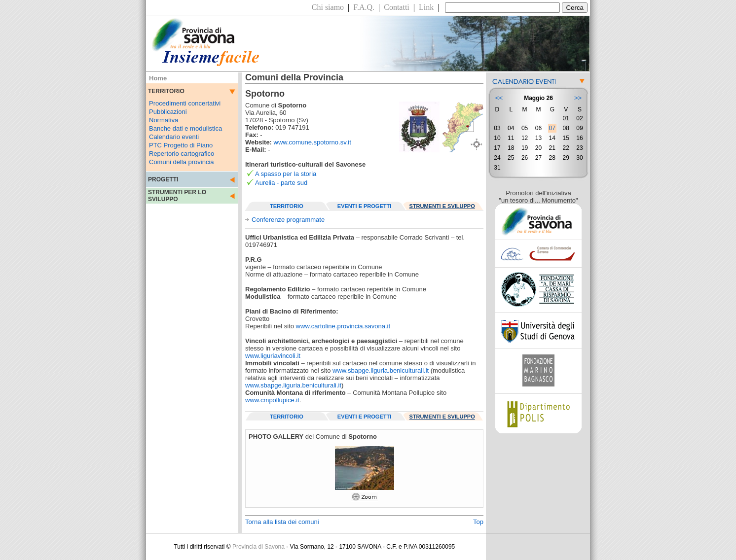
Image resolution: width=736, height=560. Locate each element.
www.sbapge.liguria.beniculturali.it (381, 370)
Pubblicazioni (168, 112)
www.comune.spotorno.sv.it (313, 142)
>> (578, 98)
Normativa (164, 120)
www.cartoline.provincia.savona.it (343, 326)
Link (426, 7)
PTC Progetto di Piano (181, 145)
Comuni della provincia (182, 162)
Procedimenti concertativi (185, 103)
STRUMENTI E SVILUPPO (442, 206)
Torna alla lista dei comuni (282, 522)
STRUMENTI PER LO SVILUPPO (177, 196)
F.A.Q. (364, 7)
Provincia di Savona (258, 547)
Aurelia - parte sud (281, 183)
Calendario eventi (174, 137)
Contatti (397, 7)
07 (552, 128)
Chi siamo (328, 7)
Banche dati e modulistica (185, 128)
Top (478, 522)
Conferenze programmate (288, 220)
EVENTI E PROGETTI (364, 206)
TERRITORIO (287, 206)
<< (499, 98)
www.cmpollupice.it (272, 400)
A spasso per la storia (286, 174)
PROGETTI (163, 179)
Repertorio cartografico (182, 154)
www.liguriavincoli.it (273, 356)
